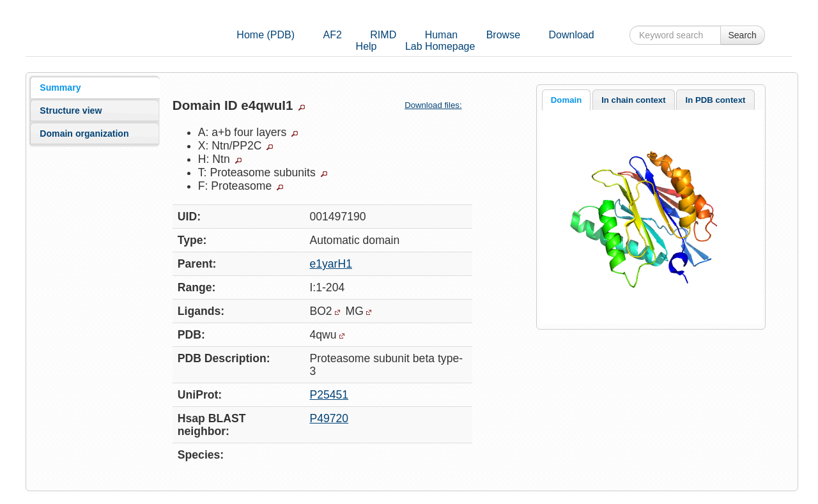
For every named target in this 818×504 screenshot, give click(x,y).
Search (743, 35)
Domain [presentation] (566, 100)
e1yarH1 (331, 264)
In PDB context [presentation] (716, 100)
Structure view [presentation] (71, 111)
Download (571, 35)
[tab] (95, 88)
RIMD (383, 35)
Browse (503, 35)
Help (367, 46)
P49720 (329, 418)
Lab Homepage (440, 46)
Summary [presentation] (60, 88)
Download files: (438, 105)
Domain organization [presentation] (84, 134)
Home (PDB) (266, 35)
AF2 (333, 35)
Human (442, 35)
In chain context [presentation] (633, 100)
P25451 (329, 395)
